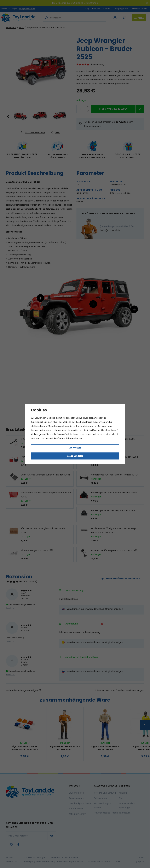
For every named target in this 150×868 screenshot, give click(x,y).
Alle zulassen (75, 456)
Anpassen (75, 448)
